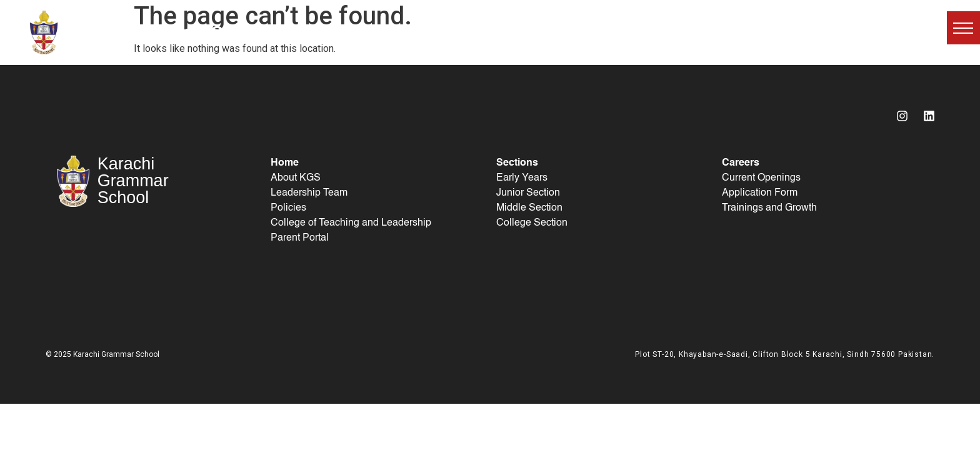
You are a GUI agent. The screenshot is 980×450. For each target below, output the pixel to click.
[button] (963, 28)
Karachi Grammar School (166, 32)
